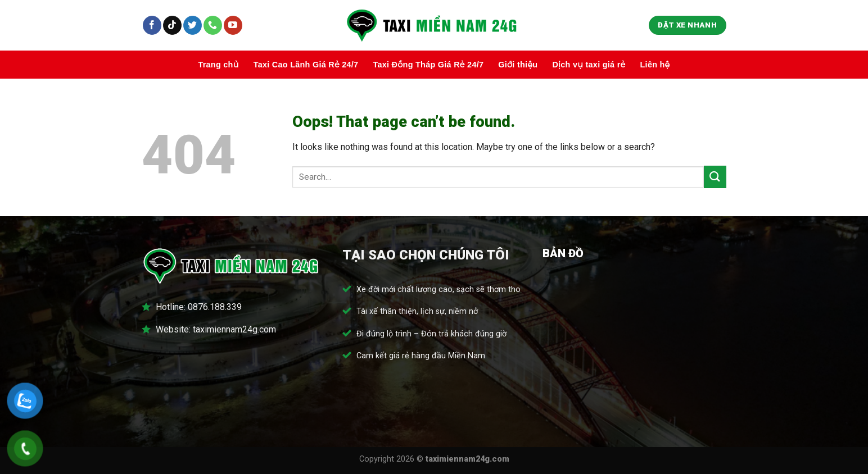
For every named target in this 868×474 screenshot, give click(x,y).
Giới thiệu (518, 65)
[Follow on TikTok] (172, 25)
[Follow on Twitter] (193, 25)
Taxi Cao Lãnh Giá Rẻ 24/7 (306, 65)
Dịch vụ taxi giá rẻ (589, 65)
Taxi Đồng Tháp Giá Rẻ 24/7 (428, 65)
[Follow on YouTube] (233, 25)
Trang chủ (218, 65)
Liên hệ (655, 65)
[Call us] (213, 25)
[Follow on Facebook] (152, 25)
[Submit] (715, 177)
